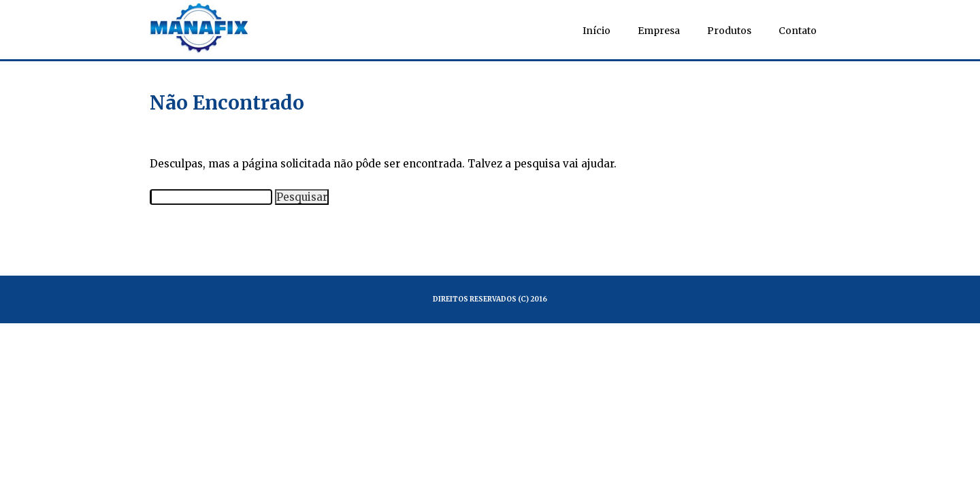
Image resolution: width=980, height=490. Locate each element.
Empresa (659, 31)
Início (597, 31)
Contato (798, 31)
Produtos (729, 31)
